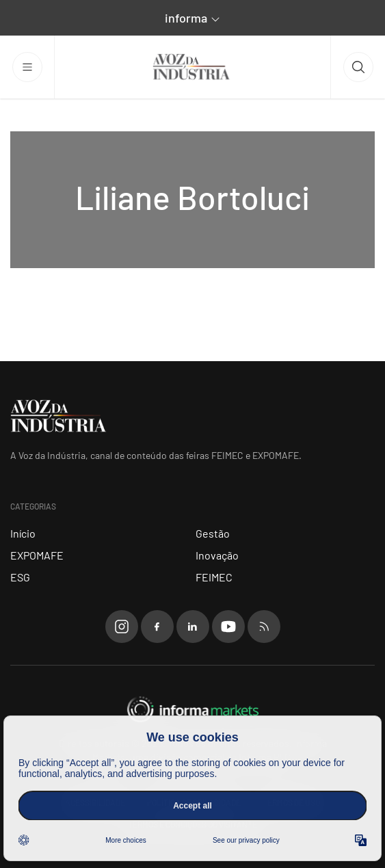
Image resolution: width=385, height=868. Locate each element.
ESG (20, 577)
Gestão (213, 533)
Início (23, 533)
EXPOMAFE (37, 555)
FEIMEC (214, 577)
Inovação (217, 555)
